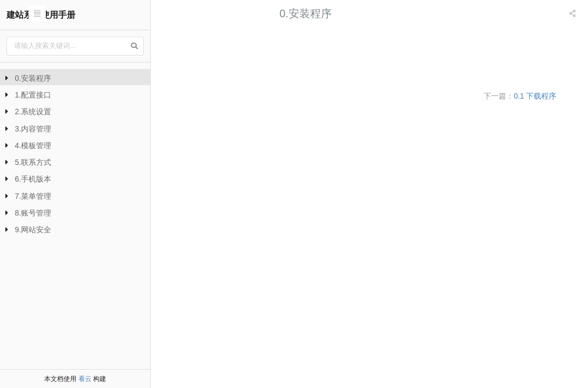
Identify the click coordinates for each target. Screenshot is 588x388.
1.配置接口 (33, 95)
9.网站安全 (33, 230)
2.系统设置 (33, 112)
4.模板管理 (33, 145)
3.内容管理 (33, 129)
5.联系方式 (33, 162)
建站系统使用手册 (41, 15)
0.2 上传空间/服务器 (200, 56)
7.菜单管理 (33, 196)
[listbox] (573, 13)
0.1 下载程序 (187, 40)
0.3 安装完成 (187, 72)
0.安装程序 (33, 78)
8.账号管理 (33, 213)
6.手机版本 (33, 179)
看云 (85, 379)
